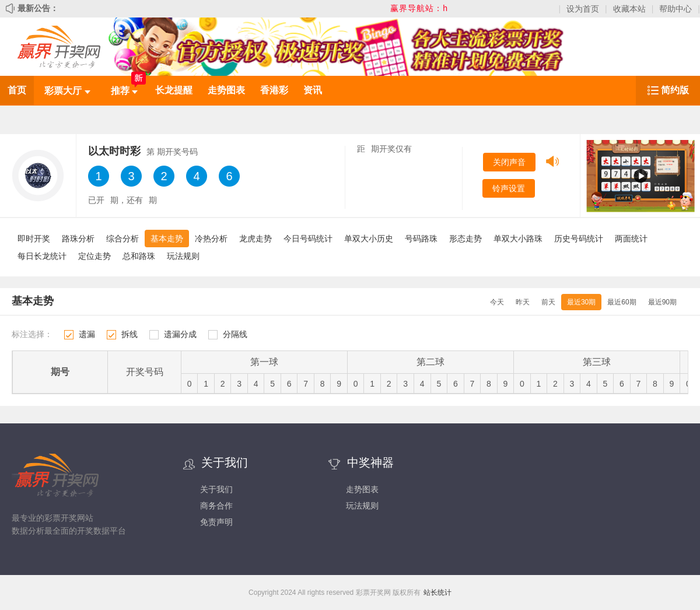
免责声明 (216, 522)
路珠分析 (78, 239)
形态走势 (466, 239)
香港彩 (274, 90)
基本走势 (167, 239)
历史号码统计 (579, 239)
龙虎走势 (256, 239)
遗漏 (87, 334)
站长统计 (437, 593)
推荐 (124, 91)
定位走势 (94, 256)
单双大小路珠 (518, 239)
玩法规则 (183, 256)
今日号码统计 (308, 239)
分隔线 (235, 334)
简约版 (675, 90)
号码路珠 (421, 239)
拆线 (129, 334)
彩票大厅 (67, 91)
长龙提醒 (174, 90)
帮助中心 (675, 9)
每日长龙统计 (42, 256)
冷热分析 (211, 239)
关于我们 (216, 489)
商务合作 (216, 506)
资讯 (313, 90)
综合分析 (123, 239)
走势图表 (226, 90)
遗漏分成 (180, 334)
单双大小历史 (369, 239)
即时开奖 (34, 239)
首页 (17, 90)
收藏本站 (629, 9)
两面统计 (631, 239)
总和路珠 (139, 256)
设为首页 (583, 9)
